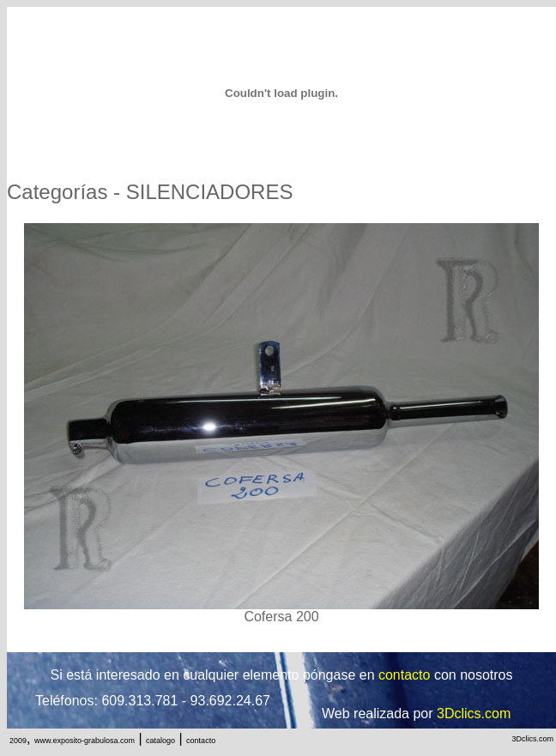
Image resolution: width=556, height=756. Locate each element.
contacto (201, 741)
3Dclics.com (532, 739)
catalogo (160, 741)
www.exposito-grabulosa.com (85, 741)
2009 (18, 741)
